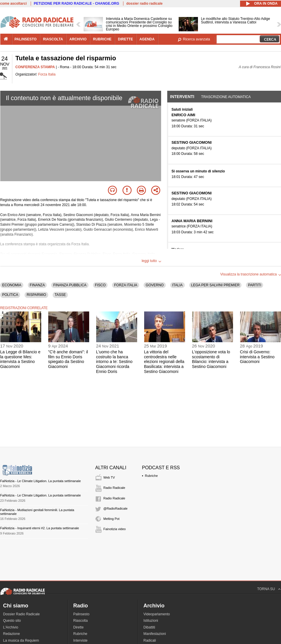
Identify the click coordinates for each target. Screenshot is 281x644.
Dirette (79, 627)
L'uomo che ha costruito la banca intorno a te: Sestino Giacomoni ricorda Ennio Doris (114, 362)
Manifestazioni (155, 634)
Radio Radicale (114, 488)
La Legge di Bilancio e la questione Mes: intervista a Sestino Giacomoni (20, 359)
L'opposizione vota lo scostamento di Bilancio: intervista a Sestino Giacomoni (211, 359)
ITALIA (177, 285)
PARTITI (255, 285)
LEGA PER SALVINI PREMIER (216, 285)
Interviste (81, 640)
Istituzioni (151, 621)
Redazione (12, 634)
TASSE (60, 295)
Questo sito (12, 621)
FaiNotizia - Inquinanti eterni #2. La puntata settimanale (40, 528)
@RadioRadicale (116, 508)
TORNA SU (266, 589)
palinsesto (26, 39)
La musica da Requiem (21, 640)
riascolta (53, 39)
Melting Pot (112, 519)
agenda (147, 39)
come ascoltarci (14, 4)
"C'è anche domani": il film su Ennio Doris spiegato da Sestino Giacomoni (68, 359)
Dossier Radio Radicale (21, 614)
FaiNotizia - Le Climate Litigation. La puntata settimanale (41, 481)
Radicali (150, 640)
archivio (78, 39)
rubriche (102, 39)
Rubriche (151, 476)
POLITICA (10, 295)
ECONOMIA (12, 285)
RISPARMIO (36, 295)
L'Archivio (11, 627)
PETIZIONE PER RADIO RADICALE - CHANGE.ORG (77, 4)
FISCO (100, 285)
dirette (125, 39)
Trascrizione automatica (226, 97)
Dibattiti (149, 627)
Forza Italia (47, 74)
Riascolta (81, 621)
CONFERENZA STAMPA (35, 67)
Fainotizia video (115, 529)
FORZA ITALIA (126, 285)
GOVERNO (155, 285)
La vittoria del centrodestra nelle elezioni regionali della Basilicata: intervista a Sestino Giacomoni (164, 362)
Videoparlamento (157, 614)
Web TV (109, 477)
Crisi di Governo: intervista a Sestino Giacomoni (257, 357)
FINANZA (37, 285)
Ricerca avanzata (197, 39)
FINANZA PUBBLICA (70, 285)
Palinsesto (81, 614)
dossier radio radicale (144, 4)
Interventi (182, 97)
